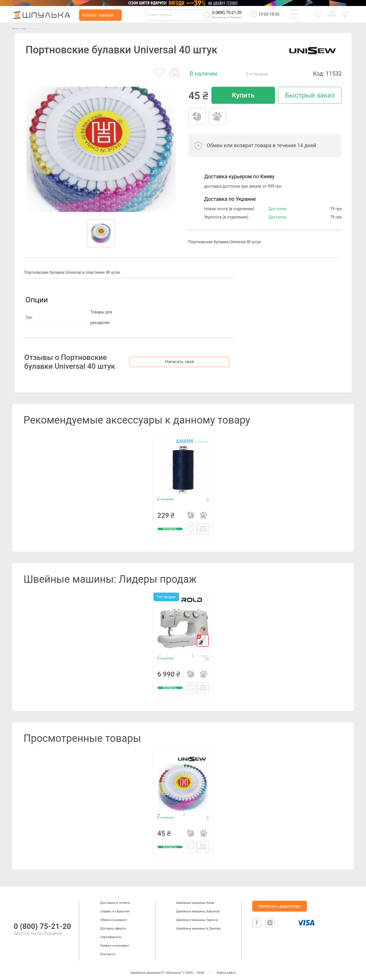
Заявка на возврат (115, 941)
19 (206, 667)
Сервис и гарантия (115, 907)
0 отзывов (257, 74)
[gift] (203, 636)
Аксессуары (59, 28)
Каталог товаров (98, 15)
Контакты (108, 949)
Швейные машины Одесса (197, 915)
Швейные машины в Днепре (198, 924)
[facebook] (257, 926)
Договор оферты (113, 924)
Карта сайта (226, 968)
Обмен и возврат (113, 915)
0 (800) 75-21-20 (227, 13)
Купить (243, 95)
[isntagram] (270, 926)
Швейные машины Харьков (198, 907)
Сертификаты (111, 932)
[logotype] (19, 902)
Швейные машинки (29, 28)
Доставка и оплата (115, 898)
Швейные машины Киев (195, 898)
